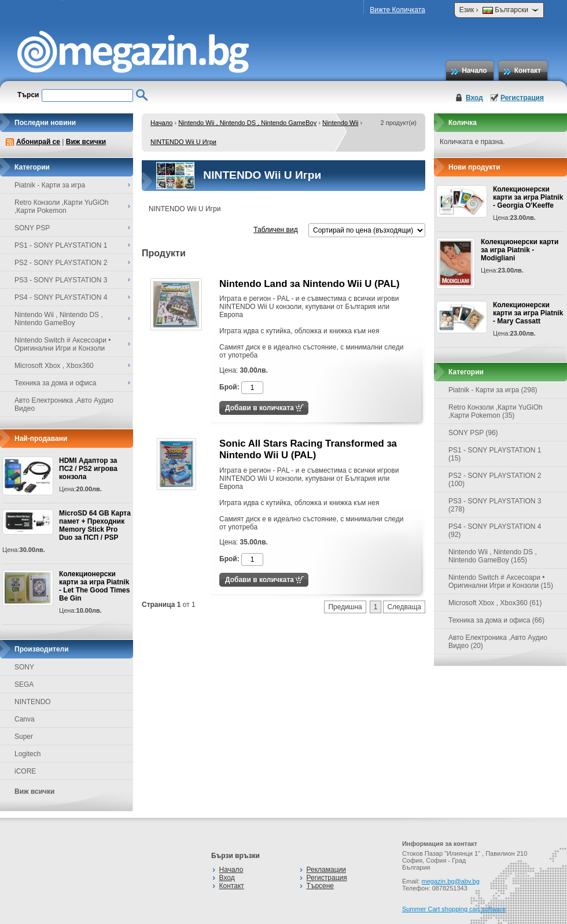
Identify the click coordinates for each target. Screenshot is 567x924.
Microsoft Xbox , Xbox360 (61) (495, 603)
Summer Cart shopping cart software (454, 909)
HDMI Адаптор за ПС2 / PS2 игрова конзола (88, 469)
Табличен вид (275, 230)
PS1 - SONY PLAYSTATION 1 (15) (495, 454)
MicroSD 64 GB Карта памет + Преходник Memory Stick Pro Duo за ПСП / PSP (95, 525)
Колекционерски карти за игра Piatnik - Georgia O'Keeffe (528, 197)
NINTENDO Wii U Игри (183, 142)
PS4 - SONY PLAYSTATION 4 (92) (495, 531)
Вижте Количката (397, 10)
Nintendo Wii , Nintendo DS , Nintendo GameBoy (247, 123)
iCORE (25, 771)
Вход (474, 98)
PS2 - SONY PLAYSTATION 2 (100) (495, 480)
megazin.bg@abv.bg (451, 881)
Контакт (528, 71)
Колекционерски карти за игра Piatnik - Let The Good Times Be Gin (94, 586)
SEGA (24, 684)
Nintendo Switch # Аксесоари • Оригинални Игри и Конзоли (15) (501, 581)
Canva (25, 719)
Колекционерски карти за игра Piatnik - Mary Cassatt (528, 313)
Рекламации (326, 870)
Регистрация (522, 98)
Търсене (320, 886)
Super (24, 737)
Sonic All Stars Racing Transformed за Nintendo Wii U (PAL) (308, 449)
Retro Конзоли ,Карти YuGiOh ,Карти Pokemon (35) (496, 411)
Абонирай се (38, 142)
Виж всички (86, 142)
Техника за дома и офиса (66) (496, 620)
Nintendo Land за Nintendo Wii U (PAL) (310, 284)
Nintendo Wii (340, 123)
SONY (24, 667)
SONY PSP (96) (473, 433)
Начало (474, 71)
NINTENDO (33, 702)
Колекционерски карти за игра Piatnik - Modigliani (520, 250)
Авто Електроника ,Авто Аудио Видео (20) (498, 642)
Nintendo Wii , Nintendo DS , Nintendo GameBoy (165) (493, 556)
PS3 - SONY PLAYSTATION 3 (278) (495, 505)
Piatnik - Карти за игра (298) (493, 390)
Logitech (27, 754)
